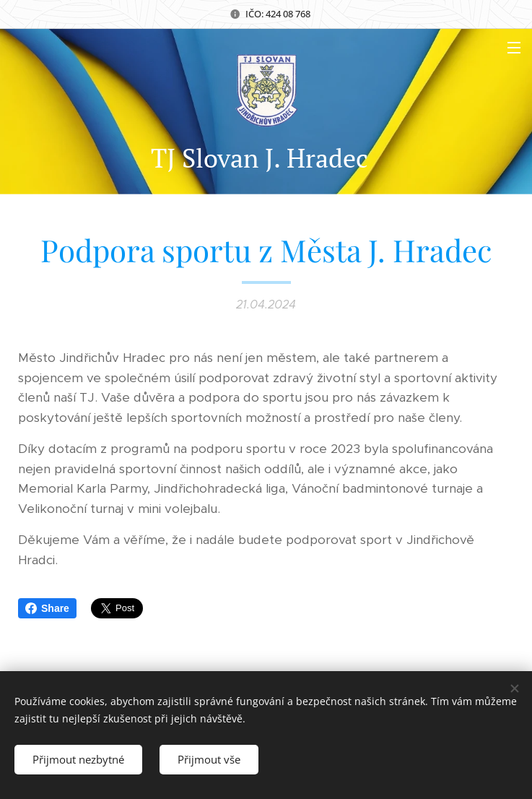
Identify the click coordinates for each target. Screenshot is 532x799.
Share (47, 608)
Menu (514, 48)
